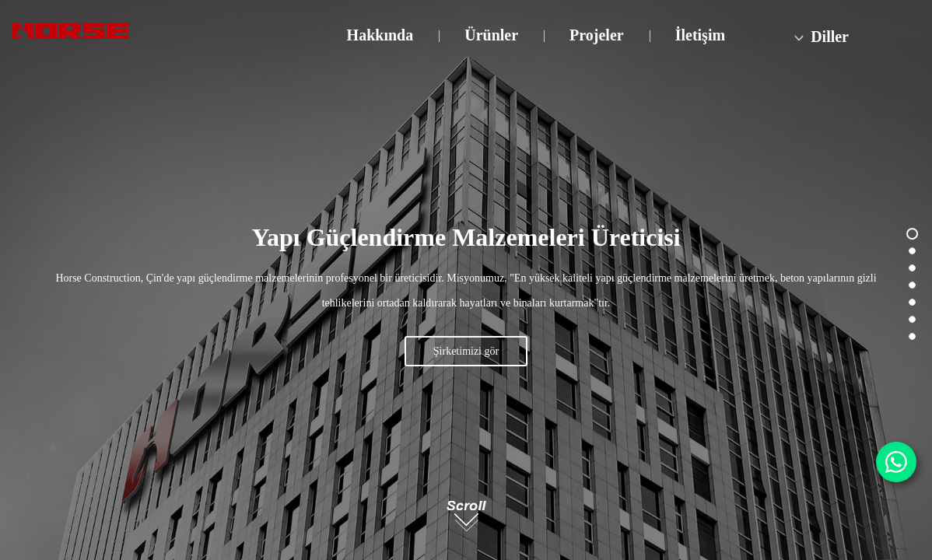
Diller (820, 37)
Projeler (597, 35)
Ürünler (491, 35)
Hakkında (380, 35)
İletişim (700, 35)
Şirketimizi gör (466, 351)
